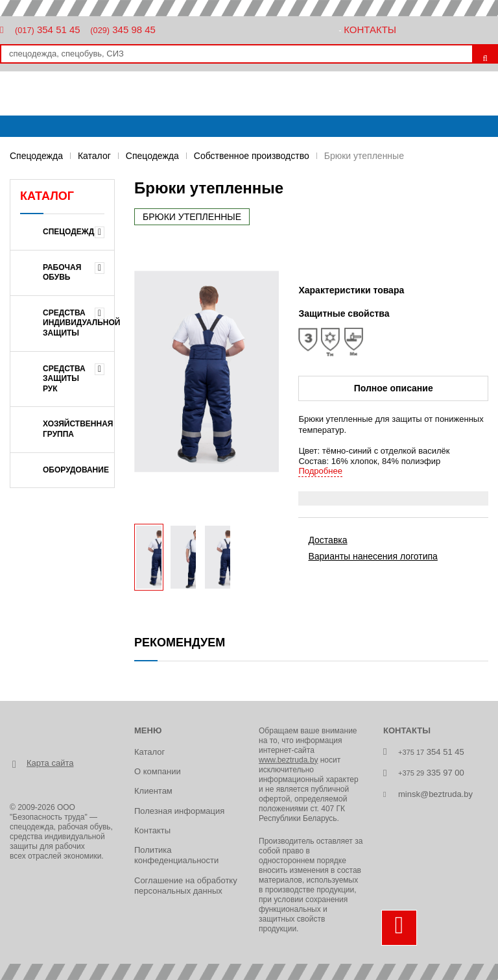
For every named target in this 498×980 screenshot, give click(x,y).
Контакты (370, 30)
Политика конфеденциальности (176, 855)
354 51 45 (48, 30)
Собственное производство (252, 156)
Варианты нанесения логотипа (373, 556)
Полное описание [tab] (394, 388)
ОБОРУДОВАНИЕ (76, 470)
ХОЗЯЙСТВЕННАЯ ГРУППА (78, 429)
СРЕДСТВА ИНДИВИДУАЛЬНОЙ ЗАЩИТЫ (78, 323)
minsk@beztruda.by (435, 794)
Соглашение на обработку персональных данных (186, 886)
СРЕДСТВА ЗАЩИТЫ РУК (64, 379)
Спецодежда (36, 156)
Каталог (94, 156)
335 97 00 (431, 773)
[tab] (393, 498)
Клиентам (153, 791)
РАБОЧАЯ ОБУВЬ (62, 273)
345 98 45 (123, 30)
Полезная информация (179, 811)
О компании (158, 771)
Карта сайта (50, 763)
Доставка (327, 540)
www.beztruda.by (288, 760)
